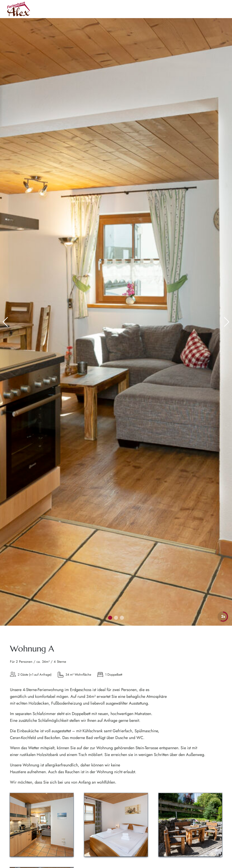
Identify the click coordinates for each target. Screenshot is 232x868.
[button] (227, 322)
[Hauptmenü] (220, 9)
